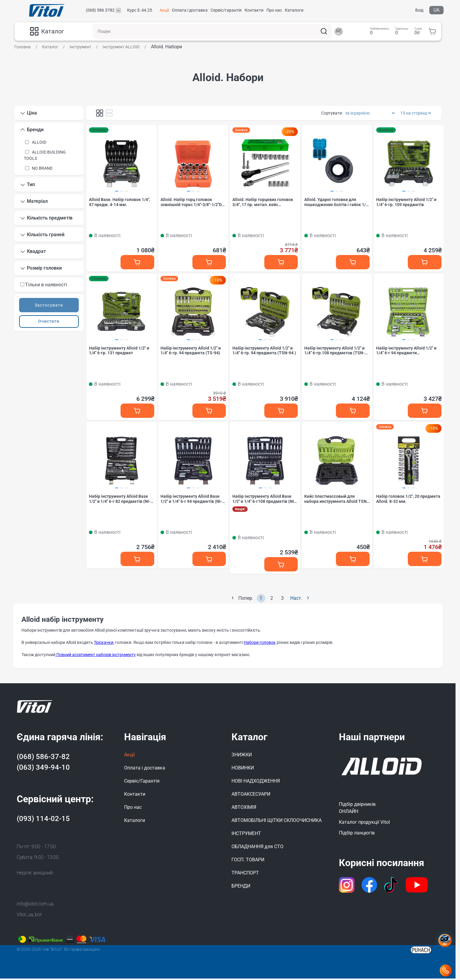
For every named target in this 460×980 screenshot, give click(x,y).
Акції (164, 10)
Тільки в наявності (44, 285)
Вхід (419, 10)
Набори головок (260, 644)
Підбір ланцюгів (357, 834)
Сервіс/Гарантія (142, 782)
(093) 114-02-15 (43, 820)
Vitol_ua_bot (29, 916)
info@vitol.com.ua (35, 905)
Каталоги (294, 10)
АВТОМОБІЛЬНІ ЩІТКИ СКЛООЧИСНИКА (277, 822)
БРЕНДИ (241, 887)
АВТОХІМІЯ (244, 809)
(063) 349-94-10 (43, 769)
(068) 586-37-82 (43, 758)
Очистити (49, 321)
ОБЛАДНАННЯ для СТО (257, 848)
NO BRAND (42, 168)
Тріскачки (104, 644)
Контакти (254, 10)
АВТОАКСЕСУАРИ (251, 796)
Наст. (300, 599)
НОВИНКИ (243, 769)
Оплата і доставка (190, 10)
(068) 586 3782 (100, 10)
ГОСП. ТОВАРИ (248, 861)
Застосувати (49, 305)
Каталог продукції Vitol (364, 824)
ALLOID (39, 142)
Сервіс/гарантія (226, 10)
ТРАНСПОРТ (245, 874)
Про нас (274, 10)
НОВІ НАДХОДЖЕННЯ (256, 782)
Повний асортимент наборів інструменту (96, 656)
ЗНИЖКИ (242, 756)
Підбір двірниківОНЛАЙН (357, 809)
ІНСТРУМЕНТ (246, 835)
